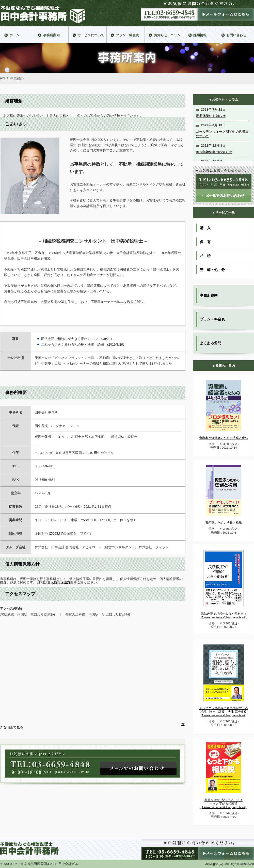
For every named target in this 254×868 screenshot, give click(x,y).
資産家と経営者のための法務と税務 (224, 438)
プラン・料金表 (212, 319)
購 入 (205, 228)
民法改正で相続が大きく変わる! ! (224, 615)
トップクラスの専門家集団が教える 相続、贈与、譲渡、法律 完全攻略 (224, 712)
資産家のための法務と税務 (224, 523)
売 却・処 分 (212, 270)
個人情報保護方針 (60, 582)
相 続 (205, 256)
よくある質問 (211, 343)
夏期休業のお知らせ (211, 116)
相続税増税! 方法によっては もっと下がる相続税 (224, 803)
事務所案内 (209, 295)
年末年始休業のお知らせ (214, 152)
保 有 (205, 242)
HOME (4, 78)
